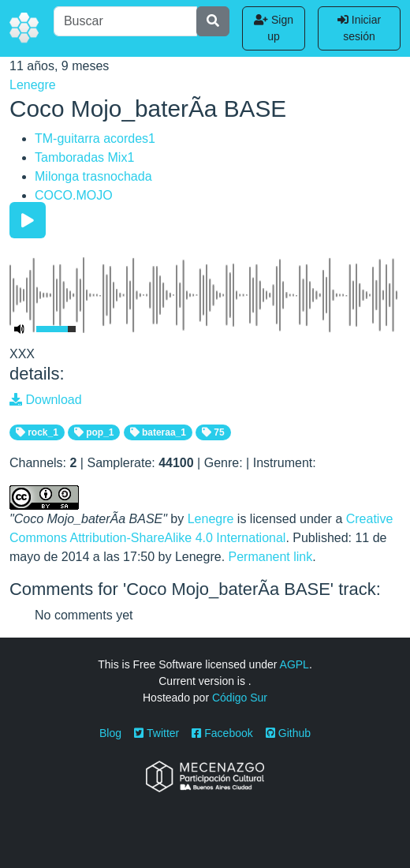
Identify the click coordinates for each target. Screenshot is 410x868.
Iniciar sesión (359, 28)
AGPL (294, 664)
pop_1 (94, 432)
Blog (110, 733)
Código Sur (240, 698)
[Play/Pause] (28, 220)
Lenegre (33, 85)
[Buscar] (125, 21)
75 (213, 432)
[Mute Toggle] (20, 329)
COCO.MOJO (74, 195)
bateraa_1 (158, 432)
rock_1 (37, 432)
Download (46, 400)
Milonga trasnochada (93, 176)
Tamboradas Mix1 (84, 157)
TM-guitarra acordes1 (95, 138)
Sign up (274, 28)
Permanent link (271, 557)
